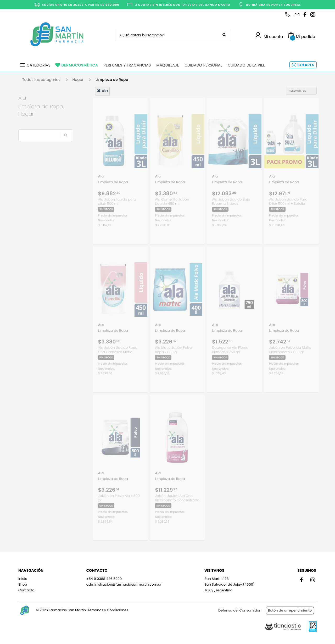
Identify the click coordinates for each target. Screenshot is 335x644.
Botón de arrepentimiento (290, 610)
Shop (23, 584)
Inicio (23, 579)
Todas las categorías (41, 80)
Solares (306, 65)
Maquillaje (168, 65)
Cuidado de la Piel (246, 65)
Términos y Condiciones (108, 610)
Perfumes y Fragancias (127, 65)
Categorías (39, 65)
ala (102, 91)
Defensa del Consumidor (239, 610)
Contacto (26, 590)
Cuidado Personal (203, 65)
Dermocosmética (80, 65)
